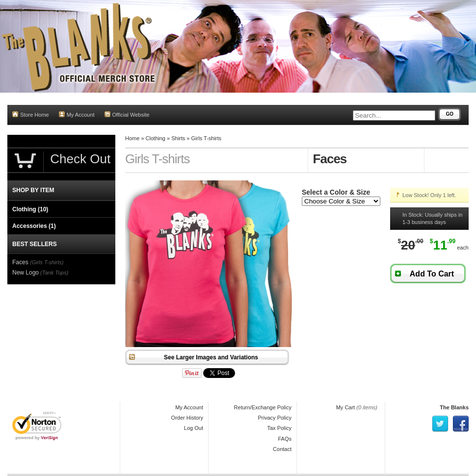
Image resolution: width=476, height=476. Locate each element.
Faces (20, 262)
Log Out (194, 428)
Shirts (178, 138)
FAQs (285, 439)
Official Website (127, 114)
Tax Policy (279, 428)
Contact (282, 449)
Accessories (34, 226)
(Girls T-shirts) (47, 262)
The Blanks (454, 407)
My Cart (346, 407)
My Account (77, 114)
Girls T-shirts (207, 138)
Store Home (31, 114)
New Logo (26, 273)
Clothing (156, 138)
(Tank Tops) (54, 273)
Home (132, 138)
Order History (187, 418)
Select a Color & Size (336, 192)
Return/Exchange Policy (263, 407)
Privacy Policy (275, 418)
